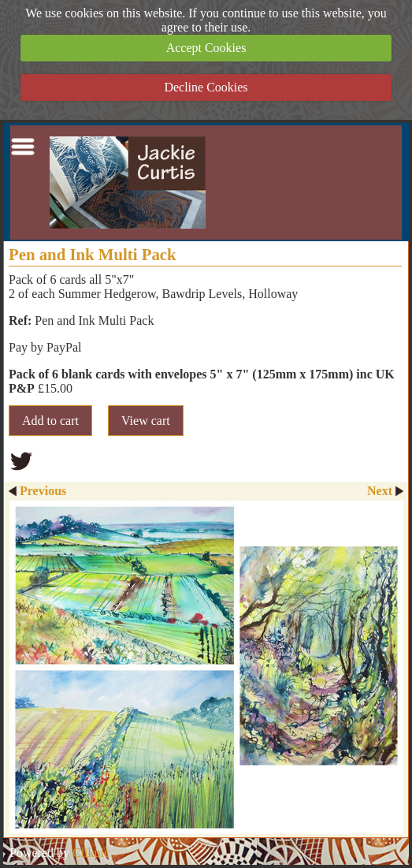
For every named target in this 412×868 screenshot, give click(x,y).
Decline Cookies (206, 87)
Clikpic (91, 853)
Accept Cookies (206, 48)
